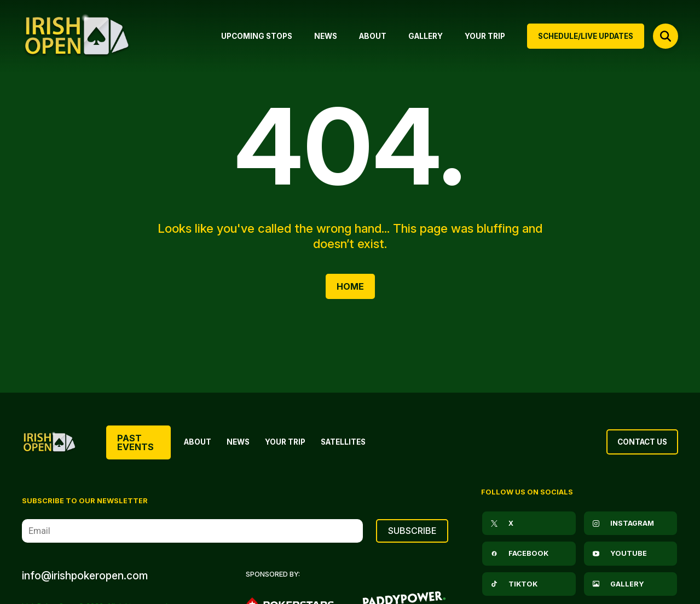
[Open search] (666, 36)
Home (350, 286)
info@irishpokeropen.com (85, 576)
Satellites (343, 442)
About (198, 442)
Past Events (135, 442)
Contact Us (642, 442)
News (238, 442)
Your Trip (285, 442)
